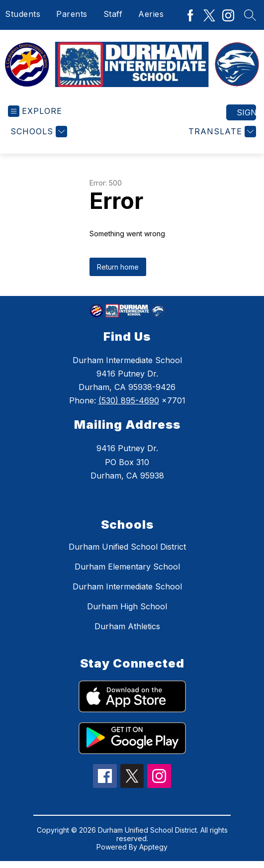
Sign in (246, 112)
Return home (118, 267)
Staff (113, 14)
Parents (72, 14)
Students (23, 14)
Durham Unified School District (127, 547)
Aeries (151, 14)
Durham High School (127, 606)
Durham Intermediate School (127, 586)
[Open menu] (35, 111)
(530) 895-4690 (129, 400)
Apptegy (153, 847)
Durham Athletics (127, 626)
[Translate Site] (221, 132)
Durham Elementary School (127, 567)
